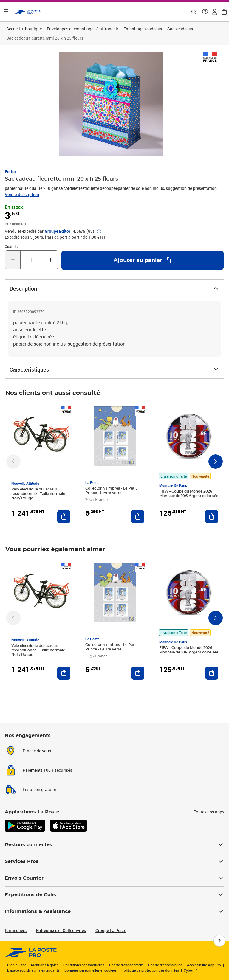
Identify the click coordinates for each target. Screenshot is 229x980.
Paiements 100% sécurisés (47, 770)
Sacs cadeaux (180, 29)
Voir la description (22, 194)
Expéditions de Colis (114, 895)
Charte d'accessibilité (165, 965)
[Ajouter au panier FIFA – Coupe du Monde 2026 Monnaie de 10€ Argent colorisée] (212, 517)
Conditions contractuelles (84, 965)
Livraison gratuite (39, 789)
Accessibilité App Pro (204, 965)
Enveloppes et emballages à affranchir (83, 29)
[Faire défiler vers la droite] (216, 462)
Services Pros (114, 861)
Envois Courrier (114, 878)
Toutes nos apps (209, 812)
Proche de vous (37, 751)
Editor (10, 171)
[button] (205, 12)
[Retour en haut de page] (219, 941)
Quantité (12, 246)
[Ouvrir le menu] (6, 12)
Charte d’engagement (126, 965)
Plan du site (17, 965)
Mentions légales (45, 965)
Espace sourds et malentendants (33, 970)
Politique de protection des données (150, 970)
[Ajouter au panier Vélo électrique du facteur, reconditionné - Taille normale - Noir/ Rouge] (64, 517)
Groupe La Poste (111, 930)
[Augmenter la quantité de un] (51, 260)
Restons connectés (114, 845)
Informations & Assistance (114, 911)
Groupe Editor (58, 231)
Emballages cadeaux (143, 29)
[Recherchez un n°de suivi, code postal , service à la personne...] (194, 12)
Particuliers (16, 930)
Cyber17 (190, 970)
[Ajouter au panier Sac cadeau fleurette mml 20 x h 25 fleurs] (143, 260)
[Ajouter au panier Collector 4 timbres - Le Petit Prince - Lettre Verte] (138, 517)
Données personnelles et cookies (90, 970)
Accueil (13, 29)
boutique (33, 29)
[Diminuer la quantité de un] (13, 260)
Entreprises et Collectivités (61, 930)
